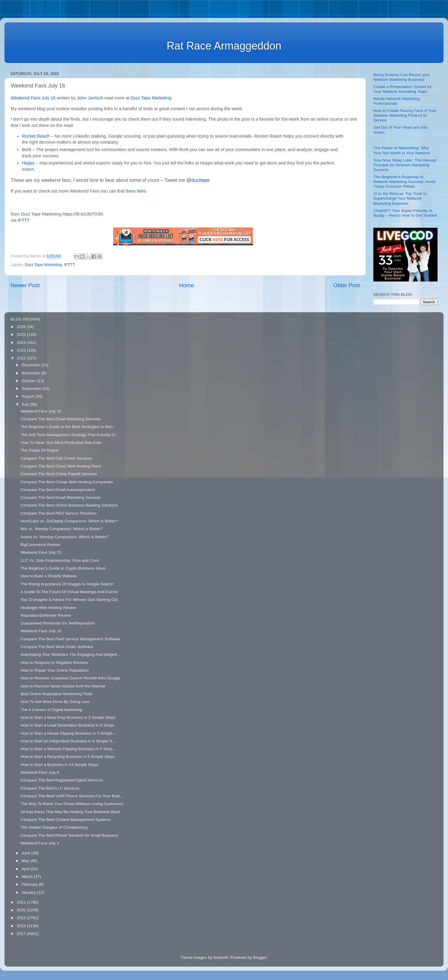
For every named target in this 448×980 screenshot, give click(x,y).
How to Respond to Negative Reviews (55, 663)
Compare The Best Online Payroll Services (59, 474)
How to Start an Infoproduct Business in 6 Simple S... (68, 741)
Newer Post (25, 285)
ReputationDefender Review (46, 615)
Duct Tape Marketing (151, 98)
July (26, 404)
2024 (22, 343)
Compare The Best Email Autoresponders (58, 490)
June (26, 853)
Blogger (260, 957)
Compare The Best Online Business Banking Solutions (69, 505)
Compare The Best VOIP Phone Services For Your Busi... (72, 796)
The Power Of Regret (40, 450)
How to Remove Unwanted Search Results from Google (70, 678)
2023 (22, 350)
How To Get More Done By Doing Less (55, 702)
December (31, 365)
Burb (26, 150)
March (28, 877)
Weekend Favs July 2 (40, 843)
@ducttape (198, 180)
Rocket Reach (36, 136)
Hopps (28, 163)
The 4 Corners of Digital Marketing (51, 710)
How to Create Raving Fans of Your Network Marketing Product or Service (405, 115)
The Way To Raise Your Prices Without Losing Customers (72, 804)
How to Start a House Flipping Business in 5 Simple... (68, 733)
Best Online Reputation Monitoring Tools (57, 694)
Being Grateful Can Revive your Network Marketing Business (402, 77)
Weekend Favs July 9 (40, 772)
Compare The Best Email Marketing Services (61, 419)
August (28, 396)
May (26, 861)
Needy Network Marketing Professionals (396, 101)
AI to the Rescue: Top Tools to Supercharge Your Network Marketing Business (400, 198)
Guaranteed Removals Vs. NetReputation (58, 623)
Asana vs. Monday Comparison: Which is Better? (64, 537)
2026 (22, 327)
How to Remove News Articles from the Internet (63, 686)
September (32, 389)
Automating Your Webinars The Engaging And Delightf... (71, 654)
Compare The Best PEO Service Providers (59, 513)
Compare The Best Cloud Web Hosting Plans (61, 466)
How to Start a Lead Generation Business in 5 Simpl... (69, 725)
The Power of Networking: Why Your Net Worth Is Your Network (402, 150)
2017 (22, 934)
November (31, 373)
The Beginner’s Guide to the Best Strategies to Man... (68, 427)
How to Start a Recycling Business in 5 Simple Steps (68, 757)
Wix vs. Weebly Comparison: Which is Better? (62, 529)
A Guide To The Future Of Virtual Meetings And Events (69, 592)
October (29, 381)
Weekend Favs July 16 (33, 98)
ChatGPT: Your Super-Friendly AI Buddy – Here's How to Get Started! (405, 213)
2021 (22, 902)
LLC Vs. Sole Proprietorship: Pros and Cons (60, 560)
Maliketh (221, 957)
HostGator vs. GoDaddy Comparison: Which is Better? (69, 521)
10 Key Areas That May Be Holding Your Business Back (70, 812)
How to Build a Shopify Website (49, 576)
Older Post (347, 285)
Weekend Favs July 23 (41, 552)
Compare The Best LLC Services (50, 788)
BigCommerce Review (41, 545)
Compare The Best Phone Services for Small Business (69, 835)
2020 (22, 910)
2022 (22, 358)
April (26, 869)
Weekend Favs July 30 (41, 411)
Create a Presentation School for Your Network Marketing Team (403, 89)
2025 (22, 334)
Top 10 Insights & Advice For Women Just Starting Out (69, 600)
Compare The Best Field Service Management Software (70, 639)
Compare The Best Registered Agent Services (62, 780)
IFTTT (24, 220)
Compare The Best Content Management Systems (66, 820)
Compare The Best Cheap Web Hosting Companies (67, 482)
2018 (22, 926)
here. (142, 191)
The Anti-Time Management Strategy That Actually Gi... (70, 435)
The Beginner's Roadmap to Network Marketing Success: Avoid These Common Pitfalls (404, 182)
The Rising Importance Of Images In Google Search (67, 584)
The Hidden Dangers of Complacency (54, 827)
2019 (22, 918)
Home (186, 285)
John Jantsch (90, 98)
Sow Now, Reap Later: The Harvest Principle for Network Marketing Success (405, 165)
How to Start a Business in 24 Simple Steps (59, 765)
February (30, 884)
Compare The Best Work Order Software (57, 647)
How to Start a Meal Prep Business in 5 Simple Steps (68, 717)
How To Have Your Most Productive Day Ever (61, 443)
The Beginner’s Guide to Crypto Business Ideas (63, 568)
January (29, 892)
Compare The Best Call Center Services (56, 458)
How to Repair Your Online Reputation (55, 670)
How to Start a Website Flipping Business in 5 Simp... (68, 749)
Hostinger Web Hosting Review (49, 608)
